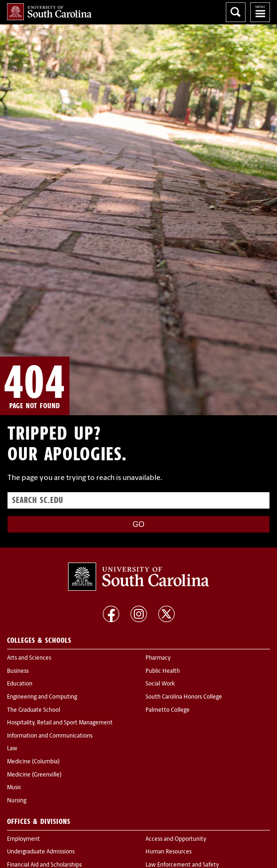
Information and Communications (50, 736)
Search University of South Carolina (236, 12)
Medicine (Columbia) (33, 762)
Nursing (17, 801)
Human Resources (169, 852)
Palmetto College (168, 710)
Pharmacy (158, 658)
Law (12, 749)
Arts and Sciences (29, 658)
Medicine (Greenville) (34, 775)
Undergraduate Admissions (41, 852)
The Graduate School (34, 710)
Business (18, 671)
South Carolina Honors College (184, 697)
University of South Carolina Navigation (260, 12)
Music (14, 788)
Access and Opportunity (176, 839)
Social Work (160, 684)
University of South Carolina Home (49, 12)
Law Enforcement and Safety (182, 865)
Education (20, 684)
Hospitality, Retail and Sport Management (60, 723)
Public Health (163, 671)
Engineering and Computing (42, 697)
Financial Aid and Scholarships (44, 865)
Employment (23, 839)
